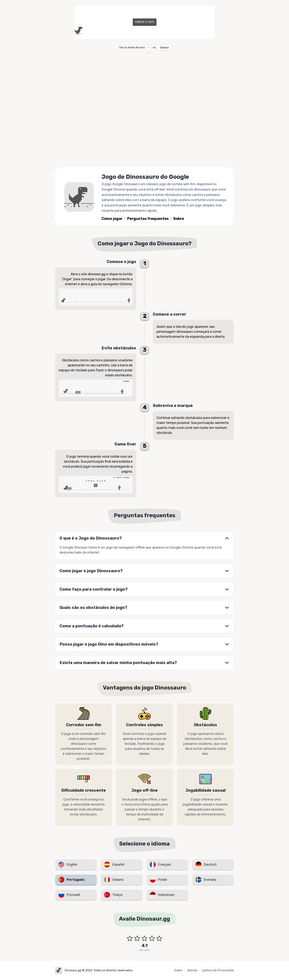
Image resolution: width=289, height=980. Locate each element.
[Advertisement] (144, 136)
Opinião (192, 970)
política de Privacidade (218, 970)
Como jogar (112, 219)
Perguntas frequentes (148, 219)
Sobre (179, 219)
